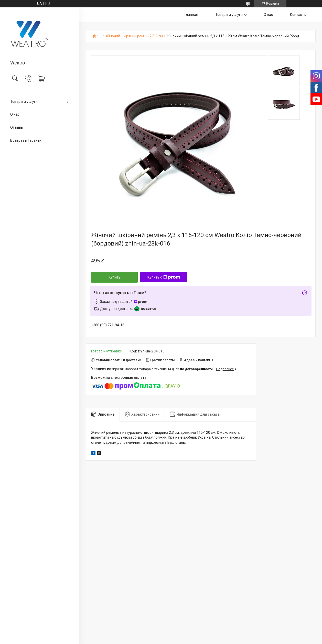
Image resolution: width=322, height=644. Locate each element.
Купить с (164, 277)
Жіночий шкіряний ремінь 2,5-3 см (134, 36)
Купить (115, 277)
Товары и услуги (24, 102)
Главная (191, 15)
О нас (15, 114)
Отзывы (17, 127)
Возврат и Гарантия (27, 140)
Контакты (298, 15)
